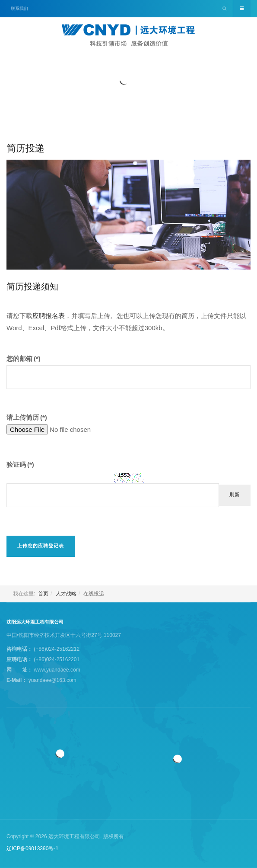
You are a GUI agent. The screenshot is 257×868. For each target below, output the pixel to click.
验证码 (20, 465)
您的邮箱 (24, 358)
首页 (43, 594)
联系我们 (19, 8)
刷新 (235, 495)
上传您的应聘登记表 (41, 546)
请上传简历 (27, 417)
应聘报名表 (49, 316)
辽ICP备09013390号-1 (32, 849)
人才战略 (66, 594)
